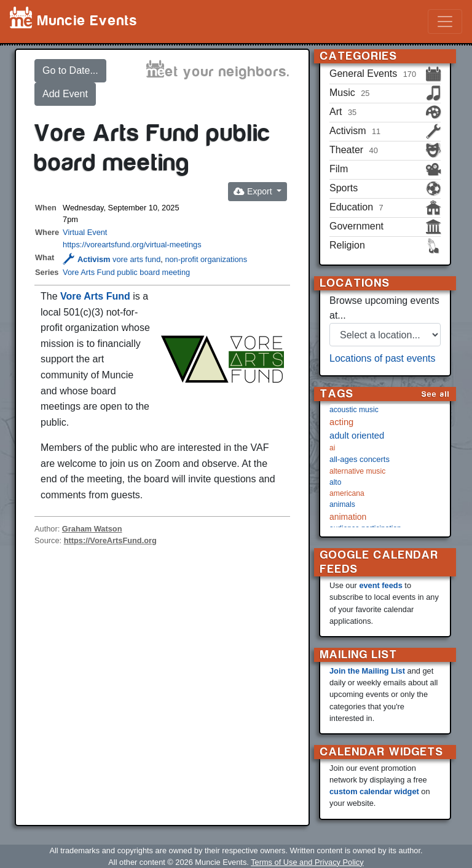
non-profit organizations (206, 259)
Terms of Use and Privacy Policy (307, 862)
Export (254, 191)
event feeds (380, 585)
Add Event (65, 94)
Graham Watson (92, 529)
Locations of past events (383, 358)
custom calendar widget (374, 791)
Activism (86, 259)
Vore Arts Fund (95, 296)
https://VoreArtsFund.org (110, 540)
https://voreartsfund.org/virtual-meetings (132, 245)
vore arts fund (136, 259)
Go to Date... (70, 70)
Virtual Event (85, 232)
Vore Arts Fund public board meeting (126, 272)
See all (436, 394)
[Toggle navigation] (445, 22)
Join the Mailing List (367, 671)
